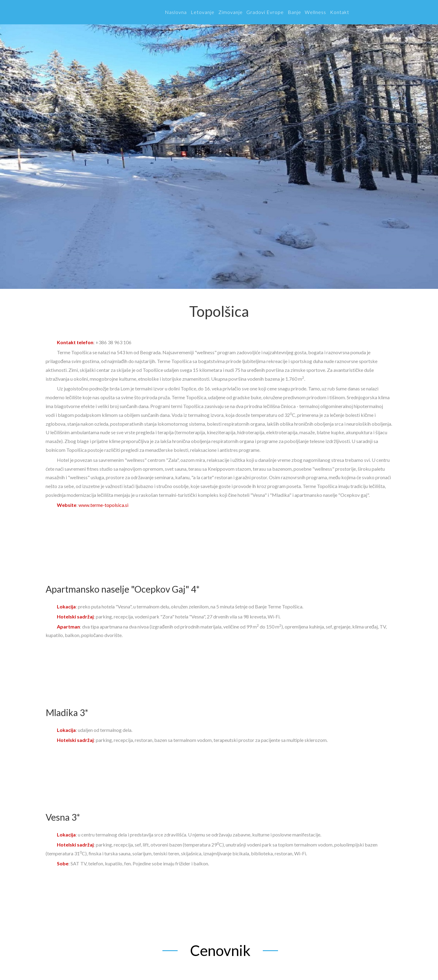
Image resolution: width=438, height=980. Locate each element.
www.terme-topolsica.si (103, 505)
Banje (294, 12)
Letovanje (203, 12)
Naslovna (176, 12)
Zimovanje (231, 12)
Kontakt (340, 12)
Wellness (315, 12)
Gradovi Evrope (265, 12)
